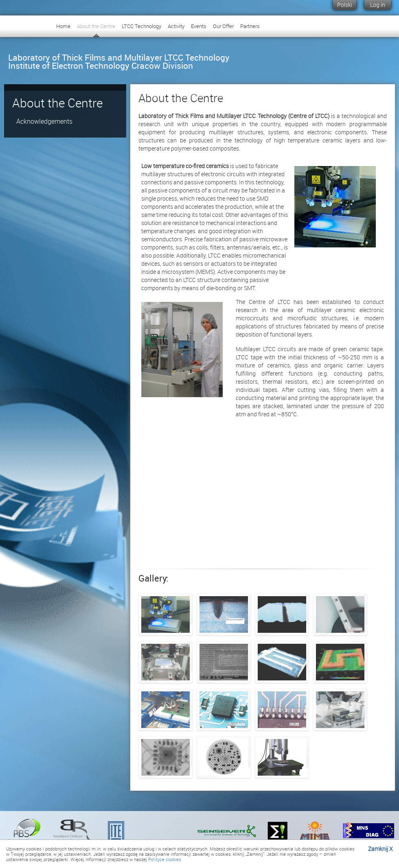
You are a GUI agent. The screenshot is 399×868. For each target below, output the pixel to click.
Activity (176, 26)
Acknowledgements (44, 121)
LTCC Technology (141, 26)
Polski (345, 5)
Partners (250, 26)
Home (63, 26)
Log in (378, 5)
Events (199, 26)
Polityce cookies (165, 859)
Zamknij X (380, 849)
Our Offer (223, 26)
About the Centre (96, 26)
